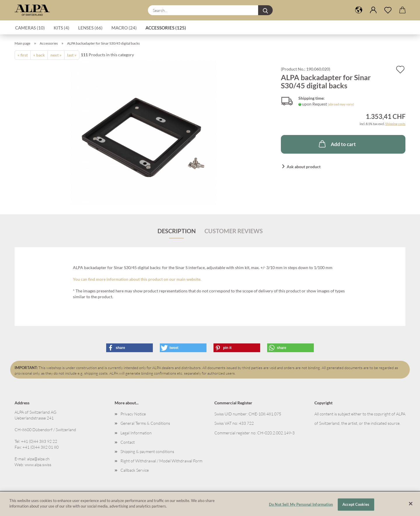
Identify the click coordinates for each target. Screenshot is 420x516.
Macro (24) (124, 28)
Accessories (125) (166, 28)
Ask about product (304, 167)
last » (72, 55)
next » (56, 55)
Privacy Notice (133, 414)
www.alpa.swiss (38, 465)
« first (23, 55)
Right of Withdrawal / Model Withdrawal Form (161, 461)
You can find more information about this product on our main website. (137, 279)
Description (177, 231)
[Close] (411, 503)
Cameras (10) (30, 28)
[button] (359, 10)
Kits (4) (62, 28)
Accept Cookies (356, 504)
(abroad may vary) (341, 104)
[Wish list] (388, 10)
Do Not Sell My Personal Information (301, 504)
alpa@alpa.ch (38, 459)
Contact (128, 442)
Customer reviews (234, 231)
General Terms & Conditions (145, 423)
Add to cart (337, 144)
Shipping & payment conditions (147, 451)
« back (39, 55)
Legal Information (136, 433)
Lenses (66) (90, 28)
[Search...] (265, 10)
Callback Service (135, 470)
